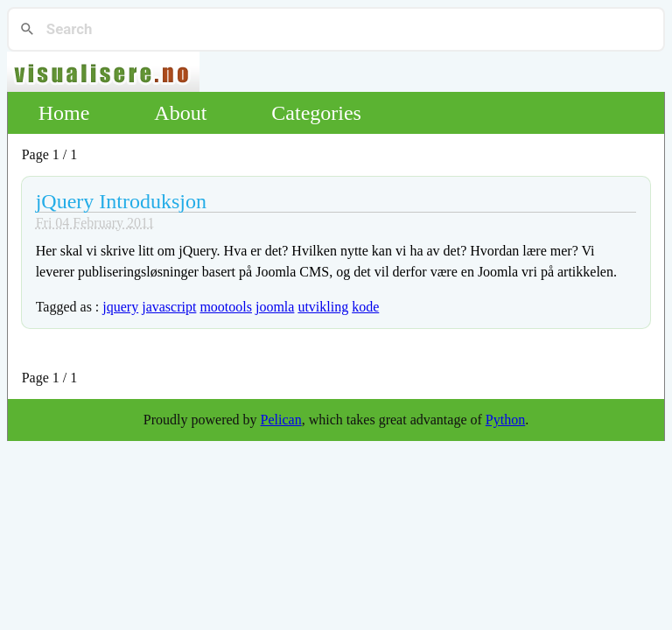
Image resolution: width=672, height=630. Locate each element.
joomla (275, 307)
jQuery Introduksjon (121, 201)
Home (64, 113)
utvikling (323, 307)
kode (365, 307)
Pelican (281, 420)
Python (505, 420)
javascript (169, 307)
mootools (226, 307)
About (180, 113)
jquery (120, 307)
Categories (316, 113)
